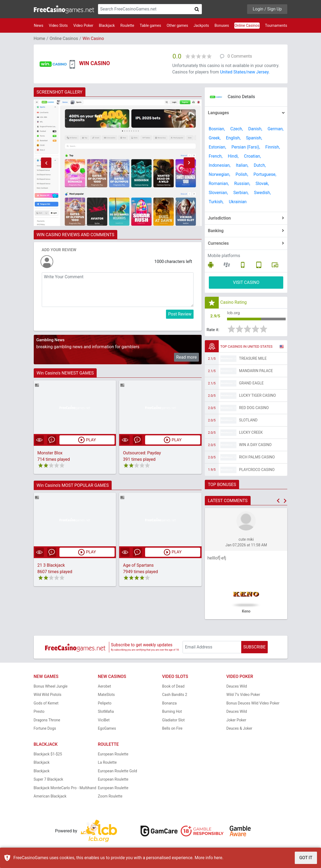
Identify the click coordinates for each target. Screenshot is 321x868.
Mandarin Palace (256, 371)
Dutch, (260, 165)
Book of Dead (173, 687)
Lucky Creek (251, 433)
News (39, 25)
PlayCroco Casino (257, 470)
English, (233, 138)
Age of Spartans (138, 565)
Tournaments (276, 25)
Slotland (248, 421)
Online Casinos (247, 25)
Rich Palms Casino (257, 458)
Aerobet (105, 687)
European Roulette (113, 754)
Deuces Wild (237, 687)
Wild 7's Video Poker (243, 695)
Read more (186, 357)
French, (216, 156)
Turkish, (216, 202)
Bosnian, (217, 129)
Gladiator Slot (173, 720)
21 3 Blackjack (51, 565)
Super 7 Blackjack (48, 780)
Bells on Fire (172, 729)
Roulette (127, 25)
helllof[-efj (217, 559)
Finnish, (273, 147)
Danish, (255, 129)
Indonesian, (220, 165)
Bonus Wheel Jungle (51, 687)
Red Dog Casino (254, 408)
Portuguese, (265, 174)
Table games (150, 25)
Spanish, (254, 138)
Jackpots (201, 25)
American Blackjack (50, 797)
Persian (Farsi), (246, 147)
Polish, (242, 174)
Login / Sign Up (267, 9)
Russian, (242, 183)
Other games (177, 25)
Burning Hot (172, 712)
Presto (39, 712)
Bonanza (169, 703)
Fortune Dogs (45, 729)
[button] (46, 163)
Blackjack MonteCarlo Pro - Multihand (65, 788)
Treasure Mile (253, 359)
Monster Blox (50, 453)
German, (275, 129)
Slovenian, (218, 193)
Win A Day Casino (255, 445)
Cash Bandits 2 (175, 695)
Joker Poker (236, 720)
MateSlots (106, 695)
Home (39, 38)
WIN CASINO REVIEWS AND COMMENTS (75, 235)
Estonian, (217, 147)
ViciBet (104, 720)
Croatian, (252, 156)
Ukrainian (238, 202)
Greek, (214, 138)
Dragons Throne (47, 720)
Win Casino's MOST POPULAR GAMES (73, 485)
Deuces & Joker (239, 729)
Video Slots (58, 25)
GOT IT (306, 858)
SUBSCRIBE (254, 648)
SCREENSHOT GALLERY (60, 92)
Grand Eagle (251, 384)
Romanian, (219, 183)
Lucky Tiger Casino (258, 396)
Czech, (237, 129)
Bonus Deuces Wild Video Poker (253, 703)
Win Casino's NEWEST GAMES (65, 373)
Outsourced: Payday (142, 453)
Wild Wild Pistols (48, 695)
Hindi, (233, 156)
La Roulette (107, 763)
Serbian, (241, 193)
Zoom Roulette (110, 797)
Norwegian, (219, 174)
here (218, 858)
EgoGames (107, 729)
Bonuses (222, 25)
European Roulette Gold (118, 771)
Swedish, (262, 193)
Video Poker (83, 25)
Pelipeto (105, 703)
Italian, (242, 165)
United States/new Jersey (244, 72)
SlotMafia (106, 712)
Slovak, (262, 183)
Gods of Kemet (46, 703)
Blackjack (107, 25)
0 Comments (240, 56)
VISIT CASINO (246, 282)
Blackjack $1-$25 (48, 754)
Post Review (180, 314)
